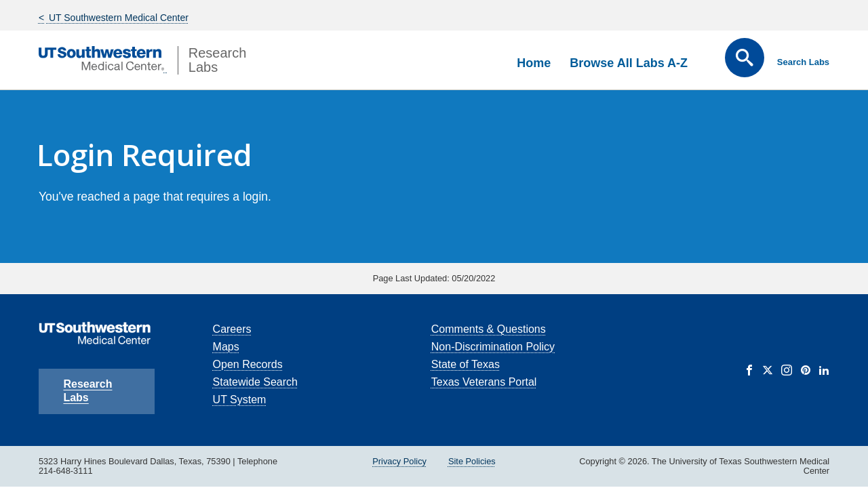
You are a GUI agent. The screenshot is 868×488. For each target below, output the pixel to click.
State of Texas (466, 364)
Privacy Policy (399, 461)
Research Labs (87, 391)
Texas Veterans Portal (484, 382)
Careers (232, 329)
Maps (226, 347)
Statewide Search (255, 382)
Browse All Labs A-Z (629, 63)
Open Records (248, 364)
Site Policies (472, 461)
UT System (240, 400)
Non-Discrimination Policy (493, 347)
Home (534, 63)
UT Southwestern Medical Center (117, 18)
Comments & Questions (489, 329)
